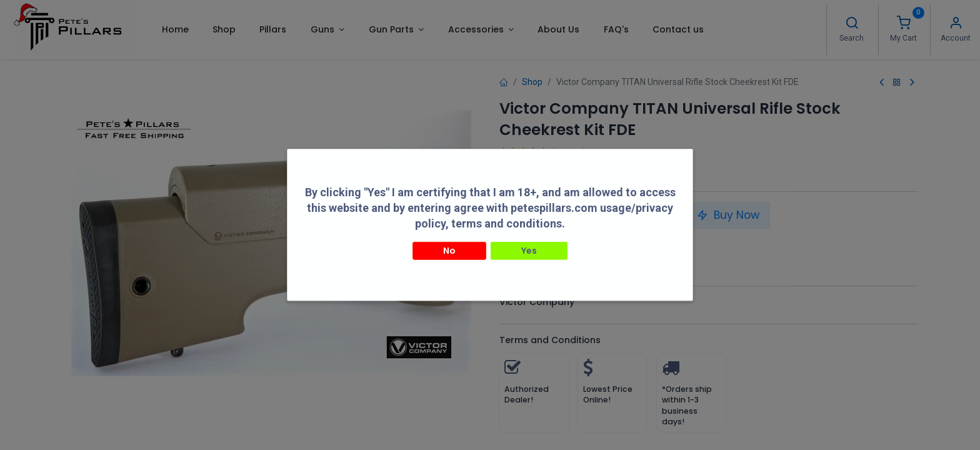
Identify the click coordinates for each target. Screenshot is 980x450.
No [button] (449, 241)
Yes (529, 241)
